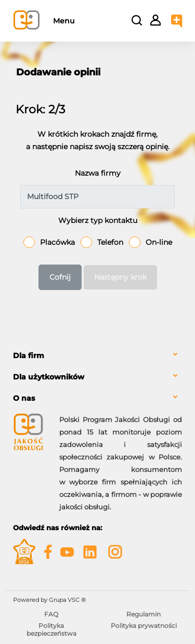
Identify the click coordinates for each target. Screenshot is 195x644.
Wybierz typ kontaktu (98, 220)
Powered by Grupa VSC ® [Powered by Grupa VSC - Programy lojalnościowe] (49, 600)
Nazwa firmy (98, 173)
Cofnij (60, 277)
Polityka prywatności (144, 626)
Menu (64, 21)
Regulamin (144, 614)
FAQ (51, 614)
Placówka (57, 242)
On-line (159, 242)
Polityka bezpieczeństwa (51, 629)
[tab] (97, 356)
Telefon (110, 242)
